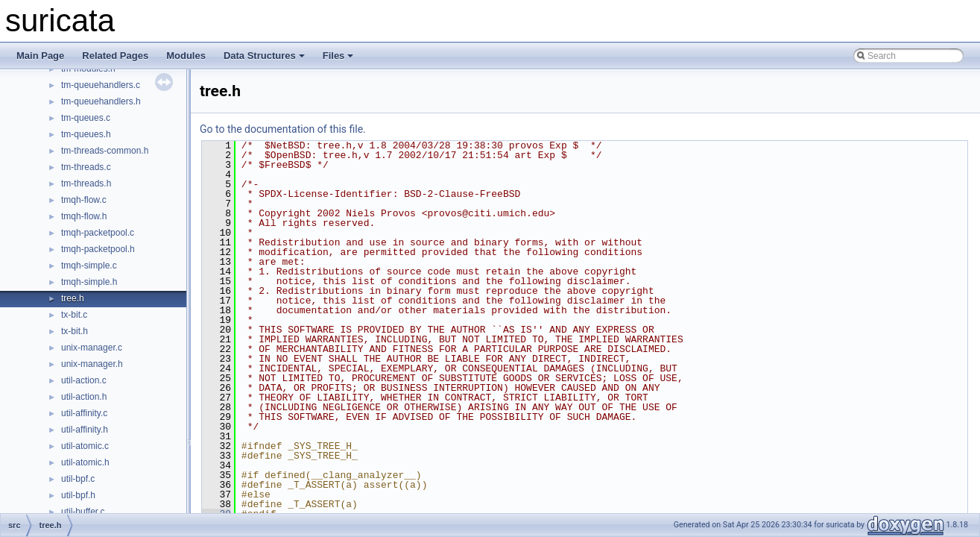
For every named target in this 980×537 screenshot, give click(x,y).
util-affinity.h (85, 430)
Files (338, 56)
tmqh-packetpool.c (98, 233)
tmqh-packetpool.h (98, 249)
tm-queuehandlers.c (101, 85)
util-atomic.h (85, 462)
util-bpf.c (78, 479)
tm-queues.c (86, 118)
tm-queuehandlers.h (101, 101)
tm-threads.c (86, 167)
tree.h (73, 298)
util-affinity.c (84, 413)
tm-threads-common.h (105, 151)
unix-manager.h (92, 364)
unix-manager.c (92, 348)
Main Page (40, 56)
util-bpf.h (78, 495)
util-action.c (84, 380)
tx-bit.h (75, 331)
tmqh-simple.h (89, 282)
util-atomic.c (85, 446)
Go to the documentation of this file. (283, 129)
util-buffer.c (83, 512)
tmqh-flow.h (84, 216)
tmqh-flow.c (84, 200)
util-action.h (84, 397)
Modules (186, 56)
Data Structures (264, 56)
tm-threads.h (86, 183)
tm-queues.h (86, 134)
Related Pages (115, 56)
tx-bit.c (74, 315)
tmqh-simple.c (89, 266)
